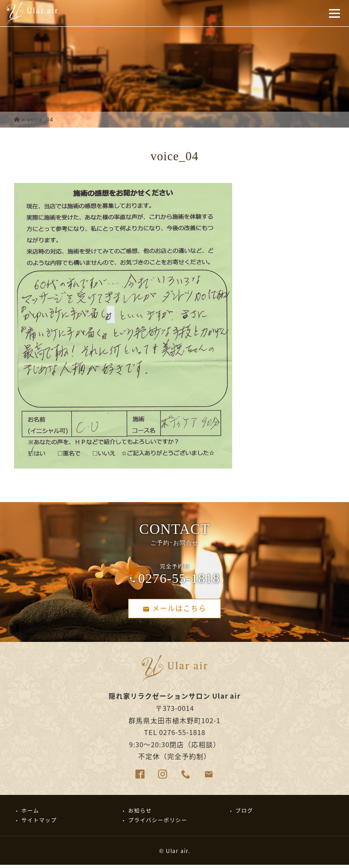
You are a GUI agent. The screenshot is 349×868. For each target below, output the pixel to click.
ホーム (30, 813)
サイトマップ (39, 823)
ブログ (244, 813)
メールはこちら (174, 609)
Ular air (177, 853)
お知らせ (140, 813)
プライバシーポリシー (158, 823)
